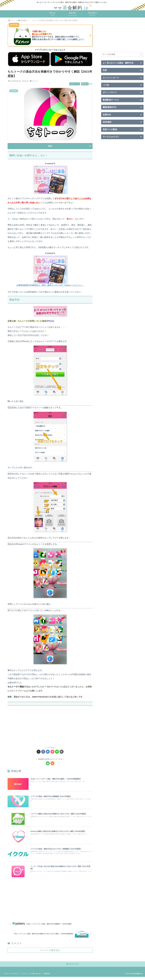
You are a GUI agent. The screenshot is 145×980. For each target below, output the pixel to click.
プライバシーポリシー (12, 977)
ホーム (25, 977)
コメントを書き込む (50, 953)
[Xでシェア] (39, 752)
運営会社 (47, 977)
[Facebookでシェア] (43, 752)
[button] (62, 752)
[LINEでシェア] (57, 752)
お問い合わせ (36, 977)
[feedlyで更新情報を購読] (48, 763)
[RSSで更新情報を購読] (52, 763)
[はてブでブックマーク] (48, 752)
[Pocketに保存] (52, 752)
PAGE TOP (72, 967)
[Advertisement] (50, 728)
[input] (122, 54)
